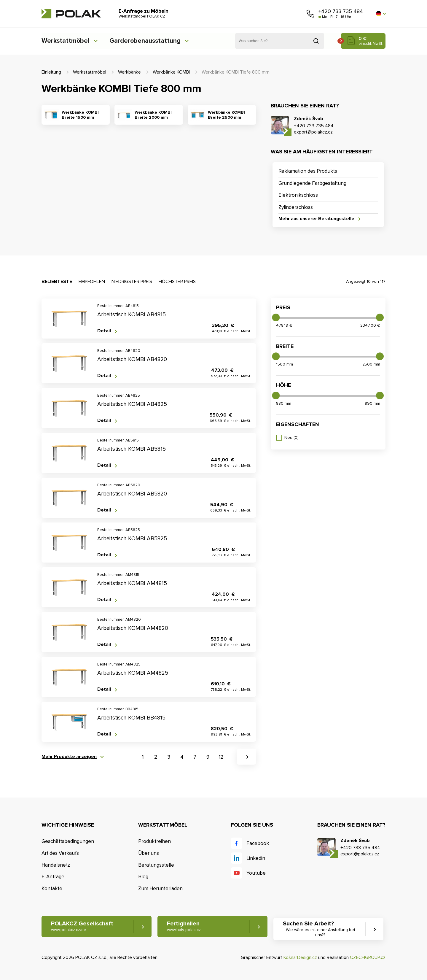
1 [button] (143, 757)
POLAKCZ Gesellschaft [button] (82, 927)
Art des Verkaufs (60, 853)
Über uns (149, 853)
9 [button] (208, 757)
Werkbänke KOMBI (171, 72)
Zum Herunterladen (160, 888)
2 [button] (156, 757)
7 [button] (195, 757)
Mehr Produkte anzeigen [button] (69, 757)
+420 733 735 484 (341, 11)
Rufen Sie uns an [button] (310, 14)
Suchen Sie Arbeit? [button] (321, 929)
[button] (381, 14)
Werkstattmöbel (66, 41)
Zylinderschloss (296, 207)
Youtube (256, 873)
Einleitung (51, 72)
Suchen (316, 41)
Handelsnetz (56, 865)
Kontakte (52, 888)
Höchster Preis (177, 282)
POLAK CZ (71, 14)
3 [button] (169, 757)
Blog (143, 877)
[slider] (276, 317)
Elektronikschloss (298, 195)
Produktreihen (154, 841)
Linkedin (256, 858)
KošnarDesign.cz (300, 957)
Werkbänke (129, 72)
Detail (104, 331)
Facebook (258, 843)
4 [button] (182, 757)
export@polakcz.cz (313, 132)
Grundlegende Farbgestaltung (312, 183)
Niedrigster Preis (132, 282)
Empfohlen (92, 282)
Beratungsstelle (156, 865)
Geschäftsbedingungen (68, 841)
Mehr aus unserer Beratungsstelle (316, 219)
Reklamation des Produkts (308, 171)
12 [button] (221, 757)
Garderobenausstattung (147, 41)
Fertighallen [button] (184, 927)
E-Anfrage (53, 877)
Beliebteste (57, 282)
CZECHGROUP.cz (368, 957)
